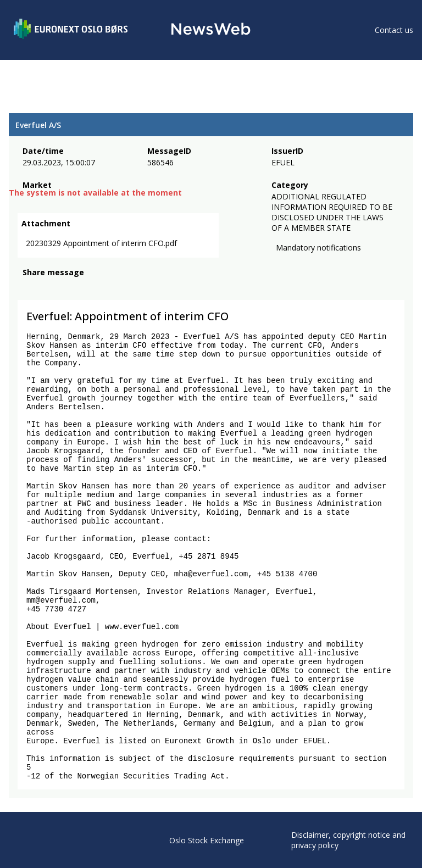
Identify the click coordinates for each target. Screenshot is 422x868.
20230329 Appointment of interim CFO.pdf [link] (101, 244)
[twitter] (46, 288)
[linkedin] (66, 288)
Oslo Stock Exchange (207, 840)
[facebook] (29, 288)
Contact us (394, 30)
